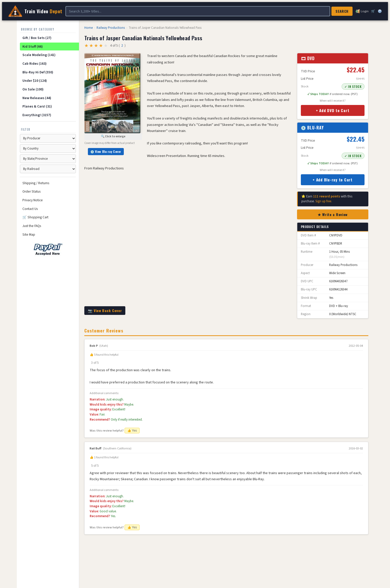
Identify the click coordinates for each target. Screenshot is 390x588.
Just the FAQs (32, 226)
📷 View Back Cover (105, 310)
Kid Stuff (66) (33, 46)
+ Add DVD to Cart (333, 110)
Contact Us (30, 209)
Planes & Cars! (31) (37, 106)
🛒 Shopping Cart (35, 217)
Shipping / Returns (36, 183)
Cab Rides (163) (35, 64)
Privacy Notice (33, 200)
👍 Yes (132, 431)
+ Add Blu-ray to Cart (333, 180)
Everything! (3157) (37, 115)
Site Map (29, 235)
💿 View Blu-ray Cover (106, 151)
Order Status (31, 191)
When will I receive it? (333, 101)
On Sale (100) (33, 89)
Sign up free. (324, 201)
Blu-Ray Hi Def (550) (38, 72)
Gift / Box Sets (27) (37, 38)
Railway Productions (111, 28)
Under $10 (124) (35, 81)
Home (89, 28)
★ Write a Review (333, 214)
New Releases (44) (37, 98)
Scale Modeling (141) (39, 55)
